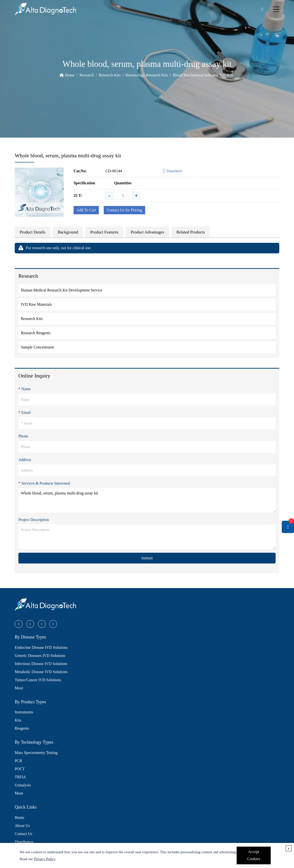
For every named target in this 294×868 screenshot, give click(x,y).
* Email (25, 412)
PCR (18, 761)
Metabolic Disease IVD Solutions (41, 672)
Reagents (22, 728)
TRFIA (20, 777)
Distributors (24, 842)
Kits (18, 720)
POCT (20, 769)
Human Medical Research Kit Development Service (62, 290)
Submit (147, 558)
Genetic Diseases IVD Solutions (40, 656)
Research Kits (110, 75)
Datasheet (173, 171)
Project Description (34, 520)
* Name (25, 389)
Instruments (24, 712)
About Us (22, 826)
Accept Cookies (254, 855)
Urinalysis (23, 785)
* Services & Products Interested (44, 483)
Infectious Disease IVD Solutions (41, 664)
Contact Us (24, 834)
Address (25, 460)
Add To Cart (86, 210)
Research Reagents (36, 333)
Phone (23, 436)
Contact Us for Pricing (124, 210)
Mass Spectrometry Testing (36, 753)
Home (70, 75)
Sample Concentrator (38, 347)
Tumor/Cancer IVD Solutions (38, 680)
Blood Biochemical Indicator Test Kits (203, 75)
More (19, 688)
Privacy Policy (45, 859)
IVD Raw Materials (36, 304)
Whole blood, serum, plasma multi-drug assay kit (147, 500)
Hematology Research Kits (147, 75)
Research (87, 75)
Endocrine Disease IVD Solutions (41, 647)
